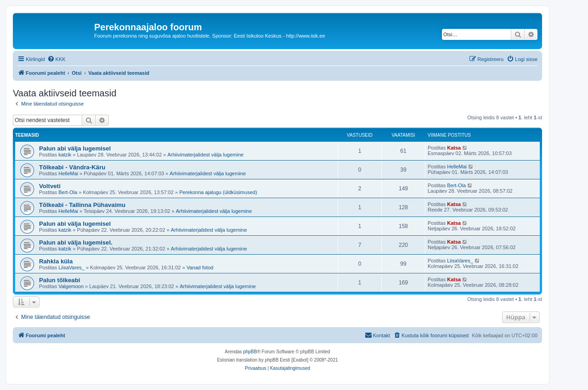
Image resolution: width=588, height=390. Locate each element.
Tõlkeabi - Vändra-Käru (72, 167)
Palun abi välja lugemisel (75, 148)
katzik (65, 155)
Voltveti (50, 186)
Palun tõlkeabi (59, 280)
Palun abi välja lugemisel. (76, 242)
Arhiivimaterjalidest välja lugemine (206, 155)
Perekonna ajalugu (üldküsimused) (218, 192)
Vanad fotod (200, 267)
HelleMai (68, 173)
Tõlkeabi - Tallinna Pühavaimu (82, 205)
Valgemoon (71, 286)
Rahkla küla (56, 261)
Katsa (454, 148)
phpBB (250, 352)
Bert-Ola (68, 192)
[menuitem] (57, 59)
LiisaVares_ (71, 267)
